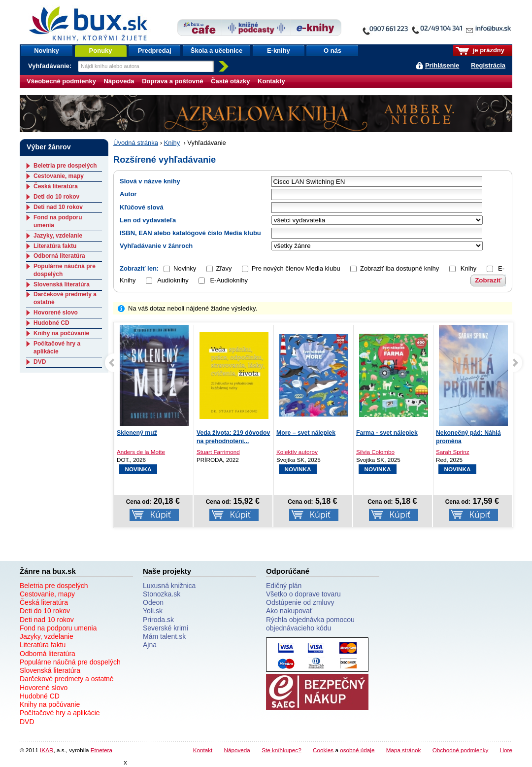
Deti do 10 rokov (56, 197)
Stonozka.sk (162, 594)
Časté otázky (230, 81)
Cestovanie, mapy (59, 176)
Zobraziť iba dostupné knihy (399, 268)
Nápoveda (119, 81)
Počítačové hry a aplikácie (57, 348)
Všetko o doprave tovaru (303, 594)
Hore (506, 750)
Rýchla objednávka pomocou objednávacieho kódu (310, 624)
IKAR (47, 750)
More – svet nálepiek (306, 433)
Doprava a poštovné (172, 81)
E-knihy (279, 51)
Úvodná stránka (136, 143)
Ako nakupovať (289, 611)
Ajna (150, 645)
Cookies (323, 750)
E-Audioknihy (223, 280)
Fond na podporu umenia (58, 628)
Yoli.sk (153, 611)
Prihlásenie (442, 65)
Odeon (153, 602)
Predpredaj (155, 51)
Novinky (47, 51)
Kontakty (271, 81)
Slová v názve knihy (150, 181)
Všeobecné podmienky (61, 81)
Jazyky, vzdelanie (58, 236)
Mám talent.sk (164, 636)
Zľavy (224, 268)
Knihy (172, 143)
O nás (332, 51)
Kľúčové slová (142, 207)
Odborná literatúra (59, 256)
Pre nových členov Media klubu (296, 268)
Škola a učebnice (217, 51)
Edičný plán (284, 586)
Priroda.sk (158, 620)
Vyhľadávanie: (51, 66)
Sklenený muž (137, 433)
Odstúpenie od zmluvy (300, 602)
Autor (128, 194)
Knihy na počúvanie (61, 333)
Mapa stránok (404, 750)
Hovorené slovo (56, 313)
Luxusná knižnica (169, 586)
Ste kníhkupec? (282, 750)
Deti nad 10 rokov (58, 207)
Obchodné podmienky (461, 750)
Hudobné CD (51, 323)
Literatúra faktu (55, 246)
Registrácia (488, 65)
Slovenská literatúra (62, 284)
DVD (40, 362)
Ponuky (101, 51)
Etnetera (101, 750)
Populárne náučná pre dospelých (70, 662)
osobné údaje (357, 750)
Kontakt (203, 750)
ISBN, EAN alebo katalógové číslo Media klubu (190, 233)
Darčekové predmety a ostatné (67, 679)
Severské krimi (166, 628)
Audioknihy (167, 280)
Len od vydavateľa (148, 220)
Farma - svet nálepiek (387, 433)
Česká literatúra (56, 186)
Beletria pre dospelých (65, 166)
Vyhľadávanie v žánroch (156, 246)
